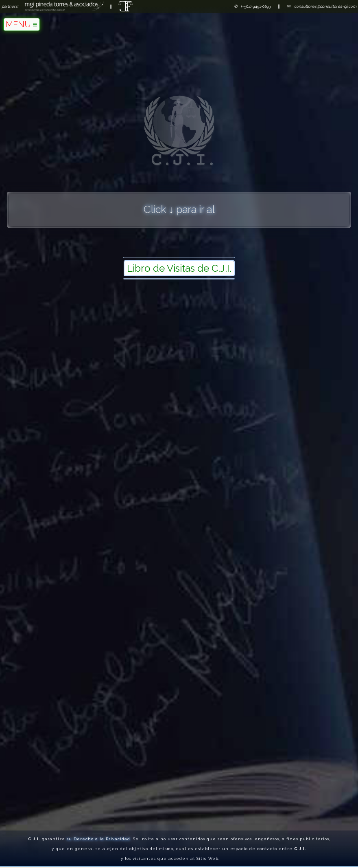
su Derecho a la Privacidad (98, 837)
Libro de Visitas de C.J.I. (179, 268)
